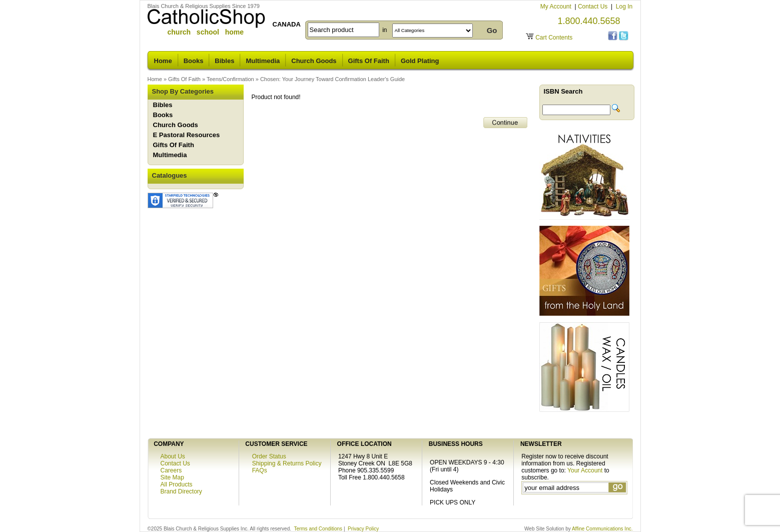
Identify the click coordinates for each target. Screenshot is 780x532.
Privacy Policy (363, 529)
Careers (171, 470)
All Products (177, 484)
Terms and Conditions (318, 529)
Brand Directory (181, 491)
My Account (557, 7)
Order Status (269, 456)
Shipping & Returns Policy (287, 463)
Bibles (224, 61)
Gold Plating (420, 61)
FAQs (260, 470)
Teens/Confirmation (230, 79)
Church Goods (314, 61)
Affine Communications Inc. (602, 529)
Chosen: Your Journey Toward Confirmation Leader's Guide (332, 79)
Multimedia (263, 61)
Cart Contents (554, 38)
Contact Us (594, 7)
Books (194, 61)
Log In (624, 7)
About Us (173, 456)
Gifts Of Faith (369, 61)
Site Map (172, 477)
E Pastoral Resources (187, 135)
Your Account (585, 470)
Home (163, 61)
